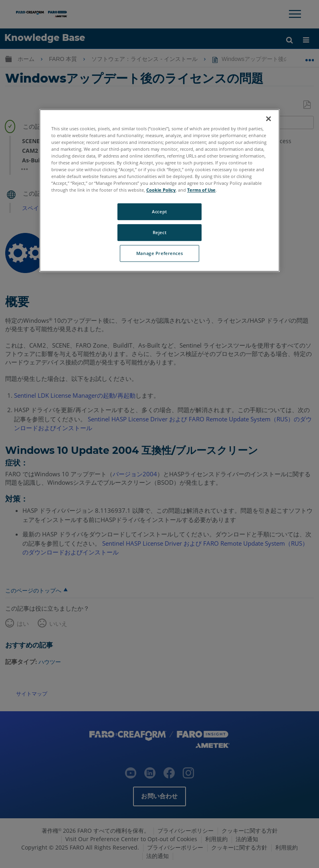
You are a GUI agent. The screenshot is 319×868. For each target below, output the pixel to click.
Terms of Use (201, 190)
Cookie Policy (161, 190)
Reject (159, 232)
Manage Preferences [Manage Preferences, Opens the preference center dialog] (159, 253)
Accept (159, 212)
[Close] (269, 119)
